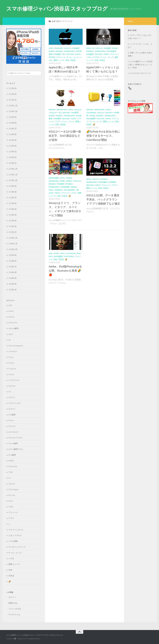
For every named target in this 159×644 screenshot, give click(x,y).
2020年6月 (13, 134)
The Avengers (69, 190)
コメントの (15, 609)
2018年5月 (13, 278)
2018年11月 (13, 244)
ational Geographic (16, 346)
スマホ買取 (13, 541)
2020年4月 (13, 146)
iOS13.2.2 (68, 48)
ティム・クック (73, 57)
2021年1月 (13, 100)
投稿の (13, 603)
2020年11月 (13, 106)
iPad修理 (76, 48)
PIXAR (51, 190)
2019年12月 (13, 169)
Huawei (11, 374)
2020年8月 (13, 123)
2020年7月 (13, 129)
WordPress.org (14, 614)
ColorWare (91, 113)
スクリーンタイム (16, 530)
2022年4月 (13, 88)
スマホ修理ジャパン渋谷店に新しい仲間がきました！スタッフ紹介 (140, 65)
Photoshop (69, 256)
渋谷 (67, 60)
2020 (50, 253)
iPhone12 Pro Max (15, 438)
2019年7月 (13, 198)
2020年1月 (13, 163)
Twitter (52, 57)
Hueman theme (35, 639)
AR (93, 48)
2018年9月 (13, 255)
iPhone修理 (111, 51)
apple (51, 48)
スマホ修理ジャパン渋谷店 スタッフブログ (57, 9)
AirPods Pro (62, 110)
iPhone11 (59, 51)
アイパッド (61, 57)
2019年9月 (13, 186)
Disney (62, 181)
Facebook (59, 48)
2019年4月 (13, 215)
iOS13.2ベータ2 (56, 113)
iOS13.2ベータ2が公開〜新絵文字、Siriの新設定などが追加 (65, 136)
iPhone (51, 51)
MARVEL (74, 187)
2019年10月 (13, 180)
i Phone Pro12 (14, 380)
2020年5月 (13, 140)
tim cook (70, 54)
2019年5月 (13, 209)
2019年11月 (13, 175)
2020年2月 (13, 157)
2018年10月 (13, 249)
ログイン (12, 597)
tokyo (78, 54)
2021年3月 (13, 94)
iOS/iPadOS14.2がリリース (140, 73)
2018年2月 (13, 290)
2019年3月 (13, 221)
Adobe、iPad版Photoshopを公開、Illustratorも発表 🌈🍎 (65, 271)
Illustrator (71, 253)
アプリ (58, 122)
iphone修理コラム (16, 449)
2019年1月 (13, 232)
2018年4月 (13, 284)
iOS (10, 392)
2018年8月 (13, 261)
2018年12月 (13, 238)
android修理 (54, 178)
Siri (63, 54)
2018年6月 (13, 272)
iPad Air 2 (66, 113)
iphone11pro (69, 51)
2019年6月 (13, 203)
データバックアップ (17, 547)
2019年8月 (13, 192)
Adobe (56, 253)
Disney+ (69, 181)
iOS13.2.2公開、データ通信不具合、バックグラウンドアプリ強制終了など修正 (103, 199)
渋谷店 (73, 60)
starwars (58, 190)
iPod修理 (57, 54)
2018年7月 (13, 267)
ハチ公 (11, 558)
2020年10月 (13, 111)
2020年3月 (13, 152)
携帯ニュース (59, 60)
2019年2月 (13, 226)
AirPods (52, 110)
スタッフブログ (93, 57)
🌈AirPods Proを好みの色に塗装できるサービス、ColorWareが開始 (103, 136)
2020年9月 (13, 117)
